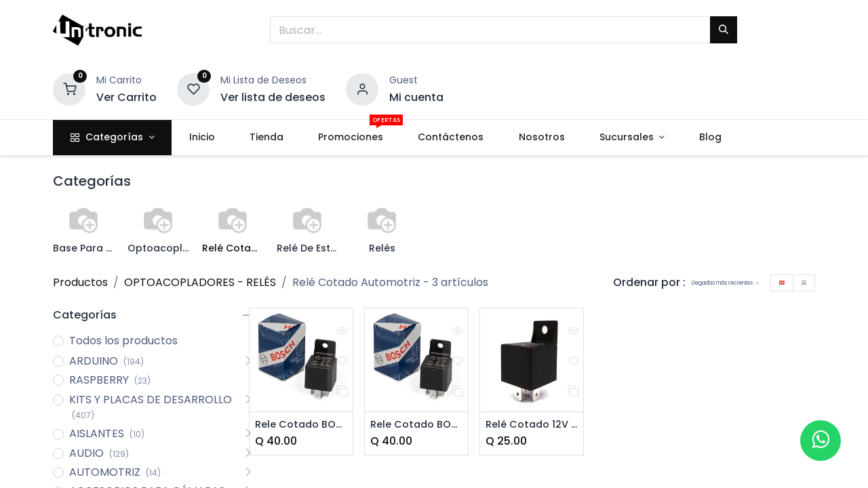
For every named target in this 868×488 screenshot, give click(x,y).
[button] (725, 283)
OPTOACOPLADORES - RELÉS (200, 282)
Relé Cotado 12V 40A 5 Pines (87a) (532, 425)
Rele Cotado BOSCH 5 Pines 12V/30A (416, 425)
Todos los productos (123, 341)
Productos (80, 282)
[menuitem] (202, 138)
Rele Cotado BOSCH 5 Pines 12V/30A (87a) (301, 425)
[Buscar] (724, 30)
